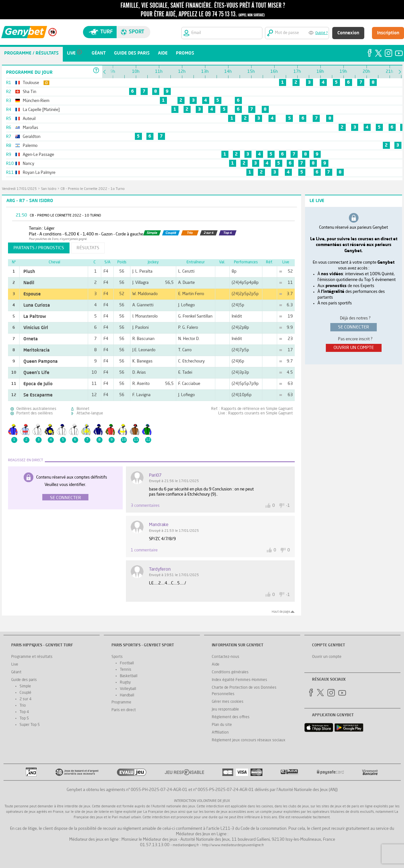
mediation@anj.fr (186, 845)
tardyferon (160, 569)
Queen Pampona (41, 362)
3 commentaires (145, 506)
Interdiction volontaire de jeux (202, 801)
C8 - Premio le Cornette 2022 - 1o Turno (93, 189)
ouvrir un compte (354, 348)
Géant (16, 672)
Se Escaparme (38, 395)
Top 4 (24, 712)
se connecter (354, 327)
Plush (29, 272)
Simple (25, 686)
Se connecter (66, 498)
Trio (23, 706)
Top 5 (24, 719)
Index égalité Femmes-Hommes (239, 680)
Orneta (31, 339)
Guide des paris (24, 680)
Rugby (125, 683)
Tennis (126, 670)
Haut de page (281, 612)
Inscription (388, 33)
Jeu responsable (225, 710)
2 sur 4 (25, 699)
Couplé (25, 693)
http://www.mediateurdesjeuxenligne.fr (233, 845)
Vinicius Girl (36, 328)
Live (15, 665)
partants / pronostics (39, 248)
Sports (117, 657)
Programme (121, 702)
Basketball (129, 676)
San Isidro (49, 189)
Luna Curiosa (37, 305)
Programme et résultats (32, 657)
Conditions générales (230, 672)
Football (127, 663)
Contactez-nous (226, 657)
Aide (216, 665)
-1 (288, 506)
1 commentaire (144, 550)
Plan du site (222, 725)
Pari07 (155, 475)
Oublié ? (322, 33)
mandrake (159, 525)
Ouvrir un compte (327, 657)
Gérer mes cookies (228, 702)
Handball (127, 695)
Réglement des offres (231, 717)
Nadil (29, 283)
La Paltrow (35, 317)
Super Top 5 (30, 725)
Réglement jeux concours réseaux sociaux (249, 740)
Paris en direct (124, 710)
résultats (88, 248)
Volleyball (128, 689)
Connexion (348, 33)
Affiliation (220, 733)
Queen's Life (36, 373)
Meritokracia (37, 350)
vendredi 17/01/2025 (19, 189)
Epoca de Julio (38, 384)
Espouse (32, 294)
